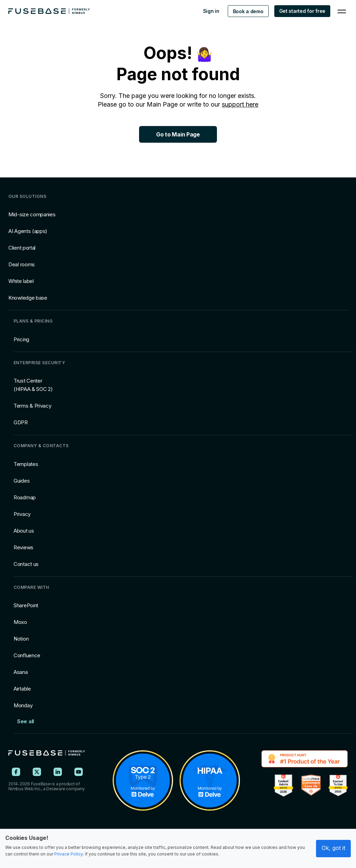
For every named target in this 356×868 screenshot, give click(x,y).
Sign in (211, 11)
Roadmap (25, 497)
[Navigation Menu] (342, 11)
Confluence (27, 655)
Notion (21, 639)
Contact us (26, 564)
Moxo (20, 622)
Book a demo (248, 11)
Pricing (21, 339)
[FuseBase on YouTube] (79, 772)
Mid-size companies (32, 214)
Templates (26, 464)
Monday (23, 705)
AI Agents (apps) (28, 231)
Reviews (23, 547)
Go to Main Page (178, 134)
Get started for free (302, 11)
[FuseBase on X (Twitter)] (37, 772)
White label (21, 281)
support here (240, 104)
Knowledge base (28, 298)
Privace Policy (68, 854)
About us (24, 531)
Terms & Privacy (33, 406)
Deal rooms (22, 264)
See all (26, 721)
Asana (21, 672)
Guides (22, 481)
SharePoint (26, 605)
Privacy (22, 514)
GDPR (21, 422)
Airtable (22, 689)
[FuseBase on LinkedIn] (58, 772)
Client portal (22, 248)
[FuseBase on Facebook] (16, 772)
